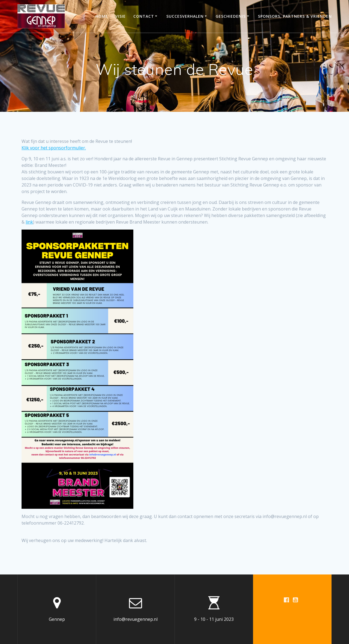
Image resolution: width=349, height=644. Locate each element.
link (29, 222)
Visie (121, 16)
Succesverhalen (185, 16)
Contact (144, 16)
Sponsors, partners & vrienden (295, 16)
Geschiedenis (231, 16)
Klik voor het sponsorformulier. (54, 148)
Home (102, 16)
